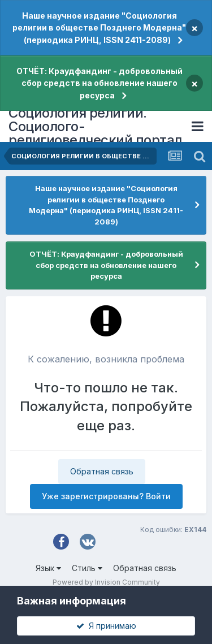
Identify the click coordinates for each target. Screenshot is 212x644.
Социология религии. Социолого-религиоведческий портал (95, 126)
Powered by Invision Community (106, 582)
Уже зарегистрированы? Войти (106, 496)
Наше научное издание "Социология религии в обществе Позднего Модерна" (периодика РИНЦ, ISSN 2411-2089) (99, 28)
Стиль (87, 568)
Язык (48, 568)
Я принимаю (106, 626)
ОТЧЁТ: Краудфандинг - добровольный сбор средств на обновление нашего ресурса (99, 83)
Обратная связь (102, 471)
